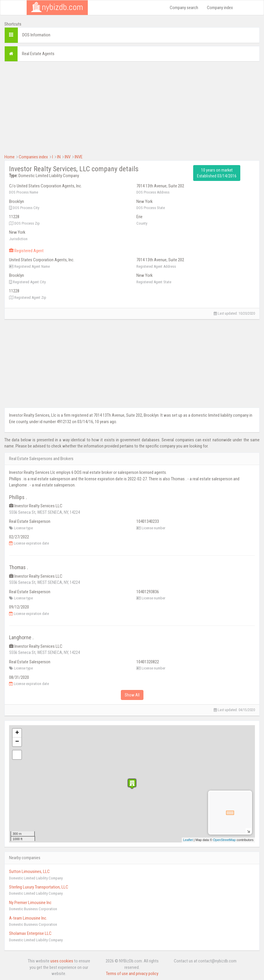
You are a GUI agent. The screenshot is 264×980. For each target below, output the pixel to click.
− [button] (17, 742)
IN (59, 157)
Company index (220, 8)
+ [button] (17, 733)
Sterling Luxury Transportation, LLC (39, 887)
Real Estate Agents (38, 54)
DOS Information (36, 35)
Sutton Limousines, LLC (29, 872)
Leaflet (188, 840)
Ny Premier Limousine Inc (30, 903)
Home (10, 157)
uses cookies (62, 961)
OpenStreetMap (224, 840)
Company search (184, 8)
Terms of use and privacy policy (132, 974)
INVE (79, 157)
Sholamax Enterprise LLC (30, 933)
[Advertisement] (132, 107)
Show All (132, 695)
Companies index (33, 157)
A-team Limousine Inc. (28, 918)
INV (68, 157)
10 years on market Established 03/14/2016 (217, 173)
